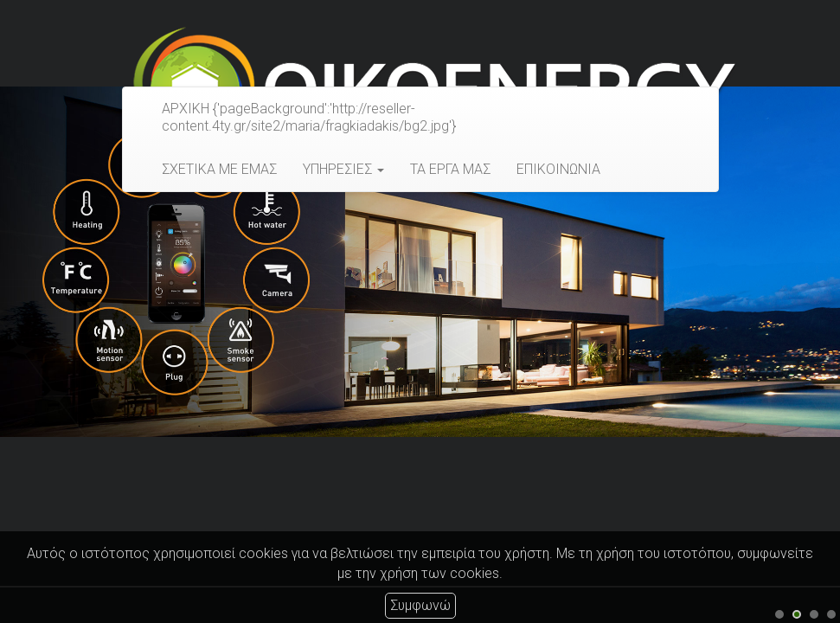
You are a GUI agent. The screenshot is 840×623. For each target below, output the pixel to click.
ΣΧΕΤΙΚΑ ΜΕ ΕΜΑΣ (219, 169)
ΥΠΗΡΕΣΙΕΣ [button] (343, 169)
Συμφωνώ (420, 605)
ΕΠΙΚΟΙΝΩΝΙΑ (558, 169)
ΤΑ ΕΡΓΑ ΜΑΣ (450, 169)
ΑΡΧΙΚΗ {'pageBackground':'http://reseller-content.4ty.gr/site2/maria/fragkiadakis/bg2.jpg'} (309, 117)
